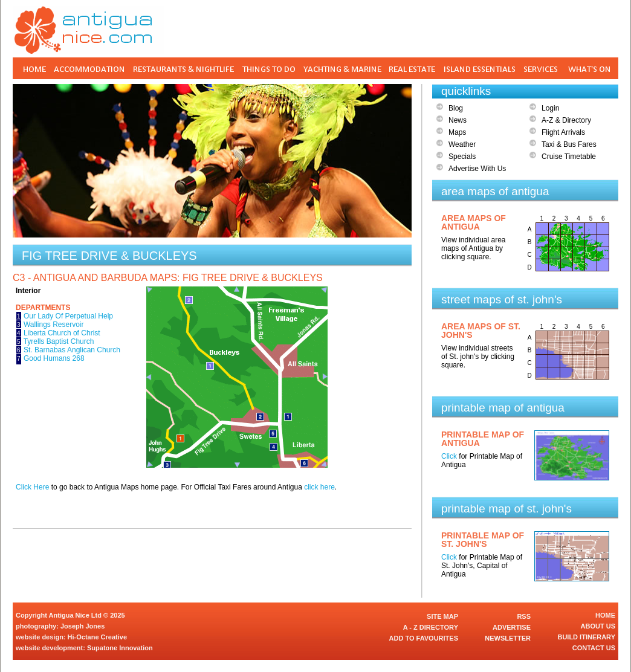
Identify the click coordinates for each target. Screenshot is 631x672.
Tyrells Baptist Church (59, 341)
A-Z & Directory (566, 120)
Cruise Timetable (569, 157)
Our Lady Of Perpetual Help (68, 316)
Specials (462, 157)
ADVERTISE (512, 627)
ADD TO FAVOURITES (424, 638)
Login (550, 108)
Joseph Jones (83, 626)
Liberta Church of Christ (62, 333)
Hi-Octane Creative (97, 637)
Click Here (32, 487)
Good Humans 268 (54, 358)
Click (449, 456)
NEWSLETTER (508, 638)
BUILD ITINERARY (586, 637)
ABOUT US (598, 626)
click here (319, 487)
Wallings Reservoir (54, 325)
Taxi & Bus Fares (569, 144)
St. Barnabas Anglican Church (72, 350)
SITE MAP (442, 616)
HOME (605, 615)
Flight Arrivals (563, 132)
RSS (524, 616)
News (458, 120)
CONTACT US (594, 648)
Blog (456, 108)
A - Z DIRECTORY (431, 627)
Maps (457, 132)
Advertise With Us (477, 169)
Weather (462, 144)
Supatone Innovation (120, 648)
